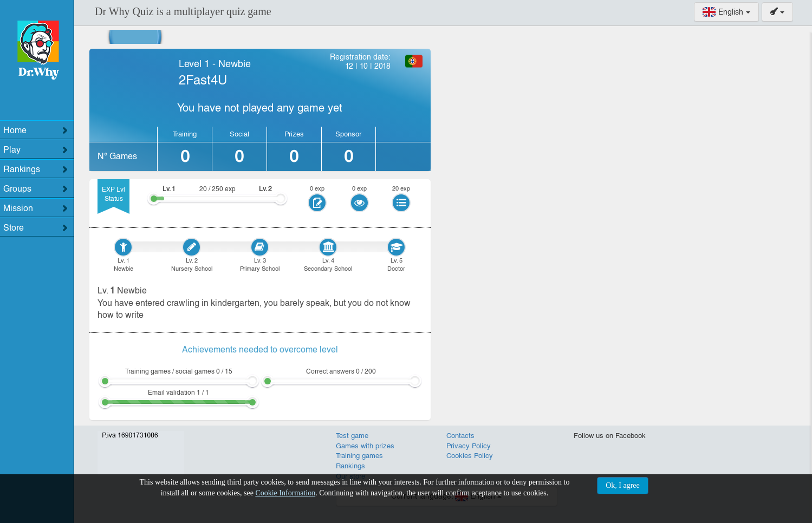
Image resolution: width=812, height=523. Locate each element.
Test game (352, 436)
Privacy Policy (469, 446)
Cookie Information (285, 493)
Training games (359, 456)
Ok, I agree (623, 485)
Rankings (350, 466)
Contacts (460, 436)
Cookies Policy (470, 456)
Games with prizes (365, 446)
